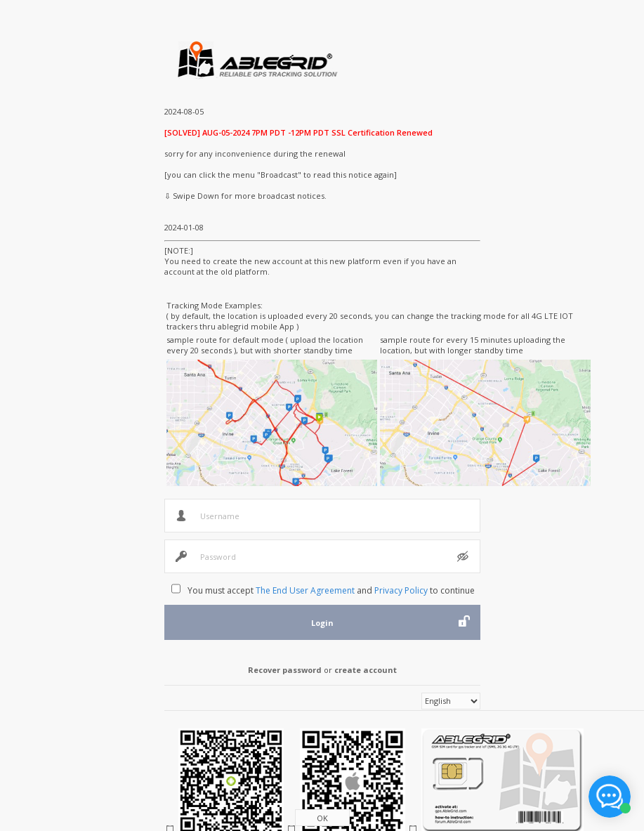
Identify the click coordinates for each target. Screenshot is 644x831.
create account (366, 670)
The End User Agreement (305, 590)
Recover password (285, 670)
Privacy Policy (401, 590)
